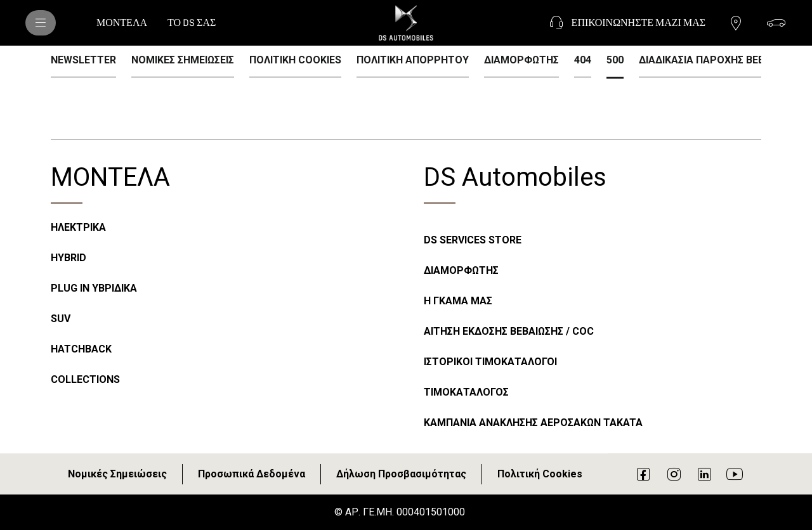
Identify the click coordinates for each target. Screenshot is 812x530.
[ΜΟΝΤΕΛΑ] (122, 23)
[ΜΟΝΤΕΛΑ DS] (41, 23)
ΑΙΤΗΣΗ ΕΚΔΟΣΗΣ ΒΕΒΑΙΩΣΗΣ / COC (509, 331)
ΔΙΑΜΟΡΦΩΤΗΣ (461, 270)
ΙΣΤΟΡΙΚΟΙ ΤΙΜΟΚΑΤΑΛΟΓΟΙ (490, 362)
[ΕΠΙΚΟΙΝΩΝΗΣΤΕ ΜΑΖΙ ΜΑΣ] (626, 23)
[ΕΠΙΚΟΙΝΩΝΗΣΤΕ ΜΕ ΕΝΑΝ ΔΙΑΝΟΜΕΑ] (736, 23)
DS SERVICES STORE (473, 240)
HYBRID (69, 258)
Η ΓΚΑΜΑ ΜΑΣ (458, 301)
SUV (61, 319)
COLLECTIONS (85, 379)
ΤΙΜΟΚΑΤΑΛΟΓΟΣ (466, 392)
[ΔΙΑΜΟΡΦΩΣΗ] (776, 23)
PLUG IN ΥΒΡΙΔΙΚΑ (94, 288)
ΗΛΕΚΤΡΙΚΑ (78, 227)
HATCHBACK (81, 349)
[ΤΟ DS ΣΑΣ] (192, 23)
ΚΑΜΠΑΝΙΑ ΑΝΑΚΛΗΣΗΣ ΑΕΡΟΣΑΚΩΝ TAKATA (533, 423)
